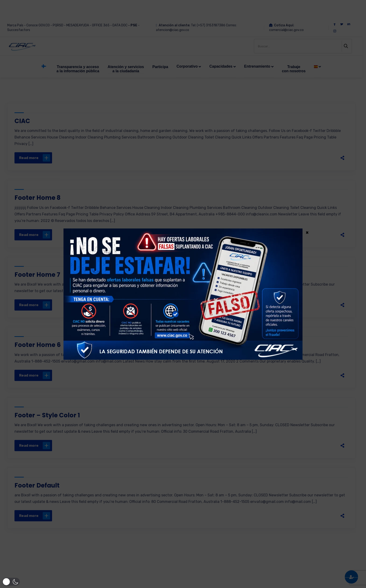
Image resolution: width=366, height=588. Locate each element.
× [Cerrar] (307, 232)
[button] (10, 582)
